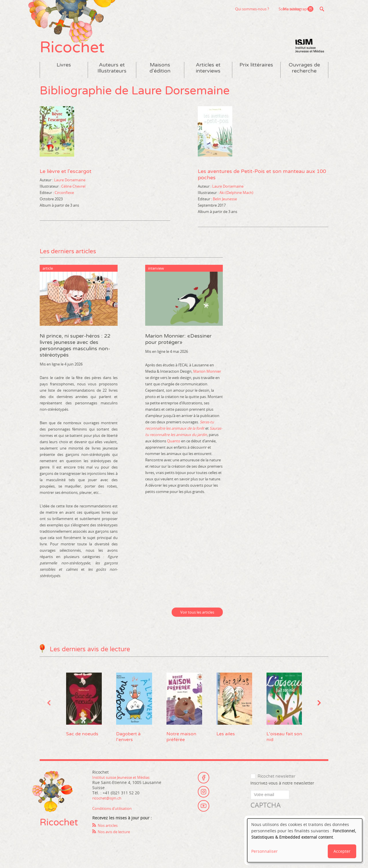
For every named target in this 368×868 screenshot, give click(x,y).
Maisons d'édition (160, 74)
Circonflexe (64, 199)
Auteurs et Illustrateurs (112, 74)
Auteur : (46, 186)
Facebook (204, 782)
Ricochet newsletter (276, 783)
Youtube (204, 813)
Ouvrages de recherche (304, 74)
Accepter (342, 851)
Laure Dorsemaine (70, 186)
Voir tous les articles (197, 618)
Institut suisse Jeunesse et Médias (310, 52)
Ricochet (77, 51)
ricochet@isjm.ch (109, 804)
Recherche (322, 9)
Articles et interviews (208, 74)
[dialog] (305, 840)
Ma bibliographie (296, 9)
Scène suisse (254, 9)
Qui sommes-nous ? (217, 9)
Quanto (174, 447)
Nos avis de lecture (116, 838)
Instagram (204, 797)
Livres (64, 71)
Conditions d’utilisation (114, 815)
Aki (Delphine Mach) (236, 199)
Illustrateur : (50, 192)
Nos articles (109, 832)
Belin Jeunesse (225, 205)
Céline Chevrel (73, 192)
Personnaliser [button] (264, 851)
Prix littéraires (256, 71)
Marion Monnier (207, 377)
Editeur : (47, 199)
